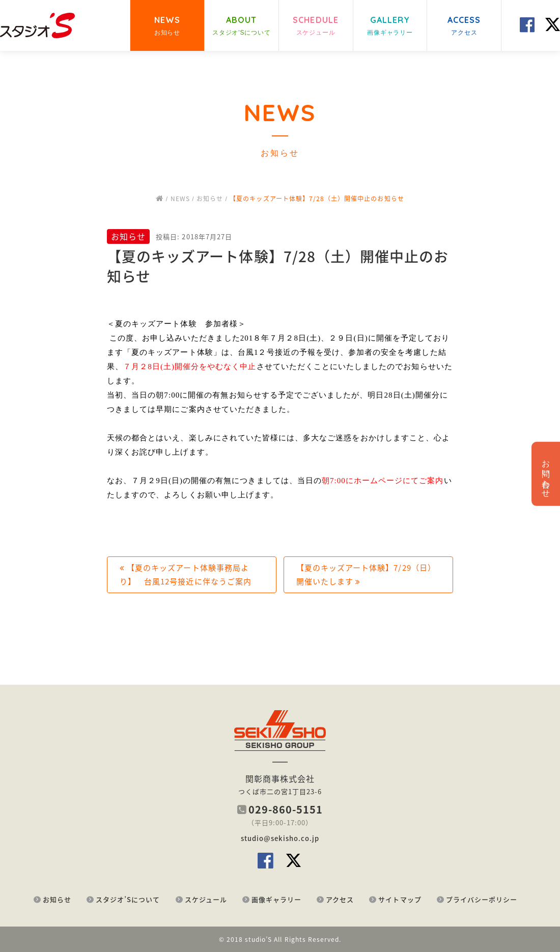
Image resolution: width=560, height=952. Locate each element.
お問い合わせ (546, 474)
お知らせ (57, 899)
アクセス (340, 899)
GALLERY (390, 26)
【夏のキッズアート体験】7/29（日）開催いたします (366, 575)
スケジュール (206, 899)
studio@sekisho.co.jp (280, 838)
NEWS (167, 26)
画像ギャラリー (276, 899)
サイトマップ (400, 899)
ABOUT (242, 26)
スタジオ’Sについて (128, 899)
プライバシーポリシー (482, 899)
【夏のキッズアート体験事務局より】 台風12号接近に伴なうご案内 (186, 575)
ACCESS (464, 26)
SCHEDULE (316, 26)
